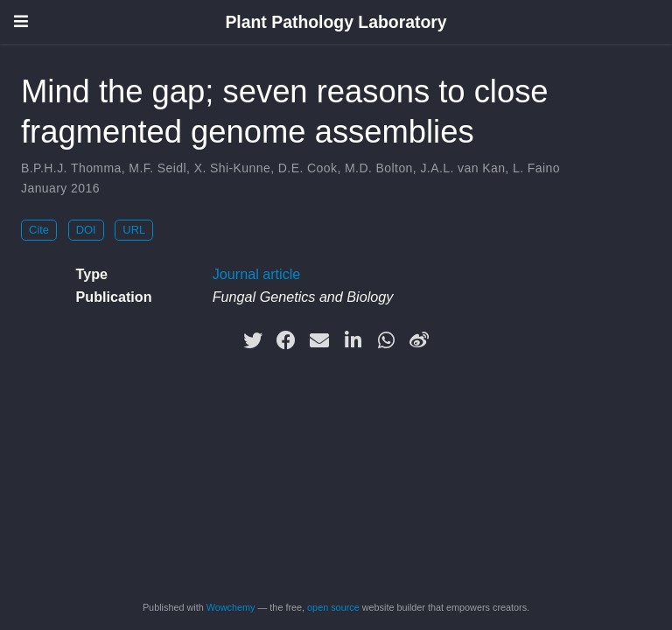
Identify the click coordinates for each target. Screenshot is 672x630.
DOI (86, 230)
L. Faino (536, 168)
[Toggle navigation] (21, 21)
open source (333, 607)
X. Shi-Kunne (233, 168)
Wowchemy (231, 607)
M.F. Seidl (157, 168)
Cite (39, 230)
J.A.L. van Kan (462, 168)
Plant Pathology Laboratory (336, 22)
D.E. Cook (308, 168)
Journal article (257, 274)
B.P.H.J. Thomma (71, 168)
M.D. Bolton (379, 168)
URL (134, 230)
